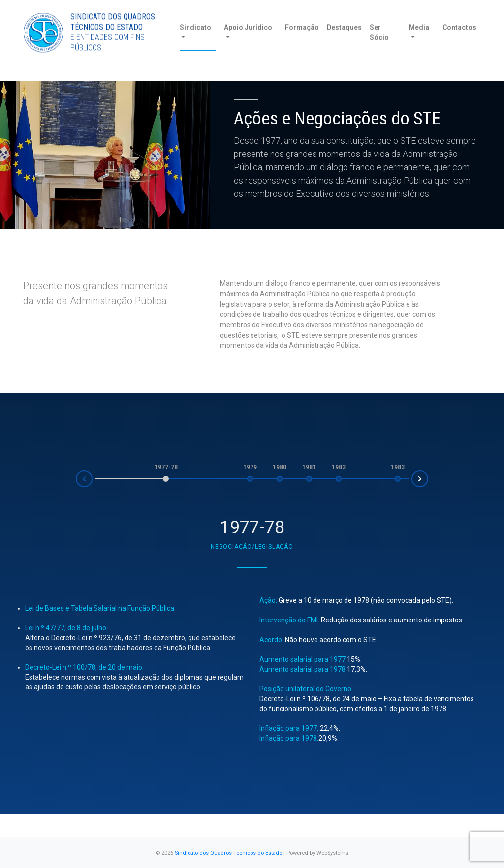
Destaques (344, 44)
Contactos (459, 44)
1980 (280, 467)
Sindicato (195, 44)
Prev (76, 481)
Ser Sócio (379, 49)
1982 (339, 467)
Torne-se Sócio (386, 9)
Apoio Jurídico (248, 44)
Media (419, 44)
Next (428, 476)
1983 (398, 467)
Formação (302, 44)
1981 (309, 467)
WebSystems (332, 853)
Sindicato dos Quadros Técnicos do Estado (228, 853)
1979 (250, 467)
